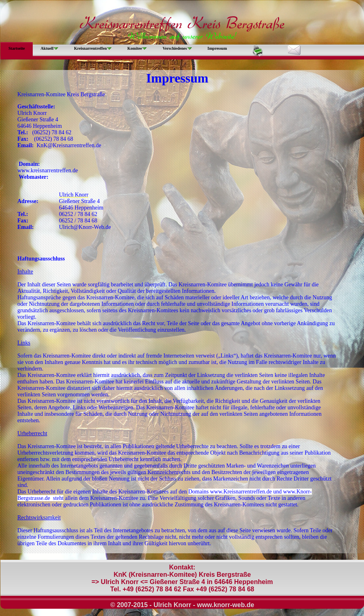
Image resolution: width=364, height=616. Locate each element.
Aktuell (47, 48)
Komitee (135, 48)
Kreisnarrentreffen (90, 48)
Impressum (217, 48)
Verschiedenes (175, 48)
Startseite (17, 48)
